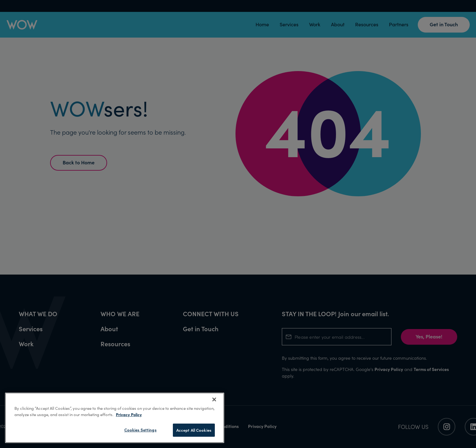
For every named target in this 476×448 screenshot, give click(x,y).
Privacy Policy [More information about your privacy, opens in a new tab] (129, 414)
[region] (115, 418)
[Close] (214, 399)
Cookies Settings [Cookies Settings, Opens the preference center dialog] (140, 430)
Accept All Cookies (194, 430)
